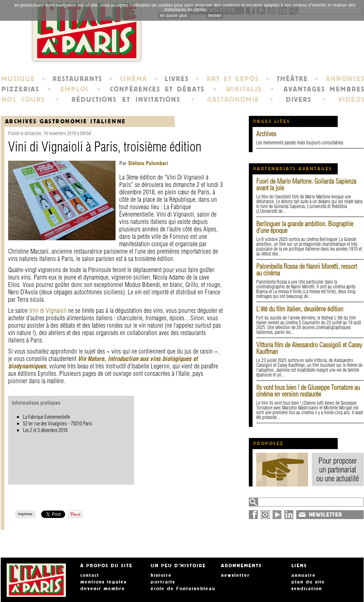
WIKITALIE (244, 89)
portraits (163, 582)
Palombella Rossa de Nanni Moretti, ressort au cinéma (307, 270)
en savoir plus (174, 16)
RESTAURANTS (77, 79)
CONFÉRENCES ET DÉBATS (157, 89)
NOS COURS (23, 100)
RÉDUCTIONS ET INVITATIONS (126, 100)
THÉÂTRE (292, 79)
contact (90, 575)
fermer (215, 16)
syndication (307, 589)
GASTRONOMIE (233, 100)
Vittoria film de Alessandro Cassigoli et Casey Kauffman (309, 348)
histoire (161, 575)
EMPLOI (74, 89)
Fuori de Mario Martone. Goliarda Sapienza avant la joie (306, 185)
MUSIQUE (18, 79)
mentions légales (103, 582)
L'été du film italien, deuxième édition (300, 309)
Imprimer (25, 514)
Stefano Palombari (147, 163)
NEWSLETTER (325, 515)
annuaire (304, 575)
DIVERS (299, 100)
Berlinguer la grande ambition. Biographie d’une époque (305, 227)
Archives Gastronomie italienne (66, 121)
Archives (266, 134)
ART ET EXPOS (233, 79)
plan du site (308, 582)
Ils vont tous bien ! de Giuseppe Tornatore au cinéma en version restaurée (308, 391)
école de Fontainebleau (183, 589)
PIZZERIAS (20, 89)
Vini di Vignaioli (48, 310)
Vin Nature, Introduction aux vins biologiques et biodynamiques (103, 362)
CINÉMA (134, 79)
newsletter (236, 575)
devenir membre (103, 589)
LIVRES (177, 79)
